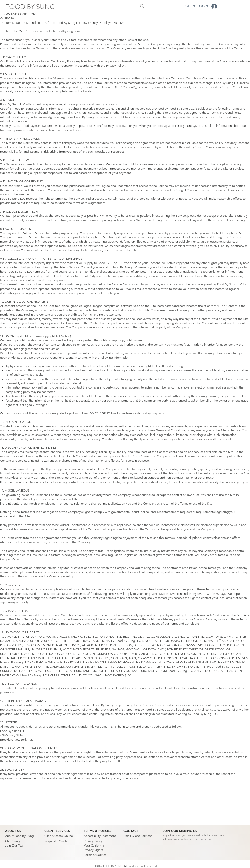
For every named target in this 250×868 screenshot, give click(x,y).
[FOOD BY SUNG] (30, 7)
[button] (181, 831)
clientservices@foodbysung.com (141, 413)
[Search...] (158, 7)
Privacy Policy (115, 66)
